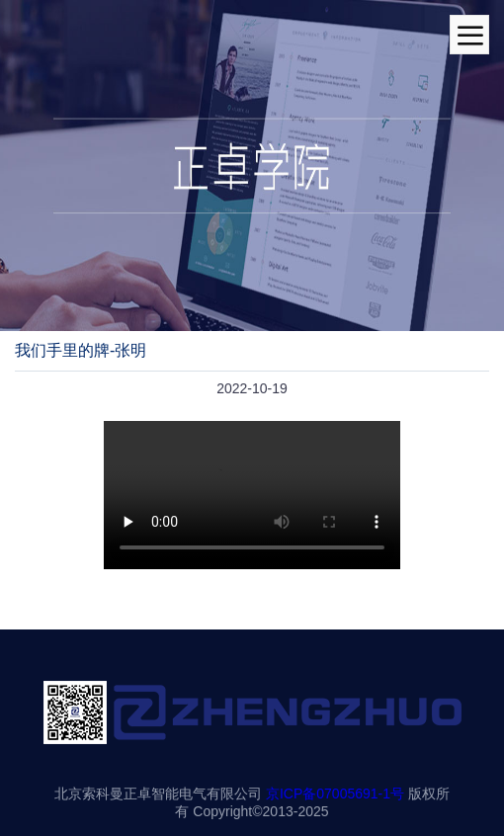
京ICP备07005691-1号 (335, 794)
